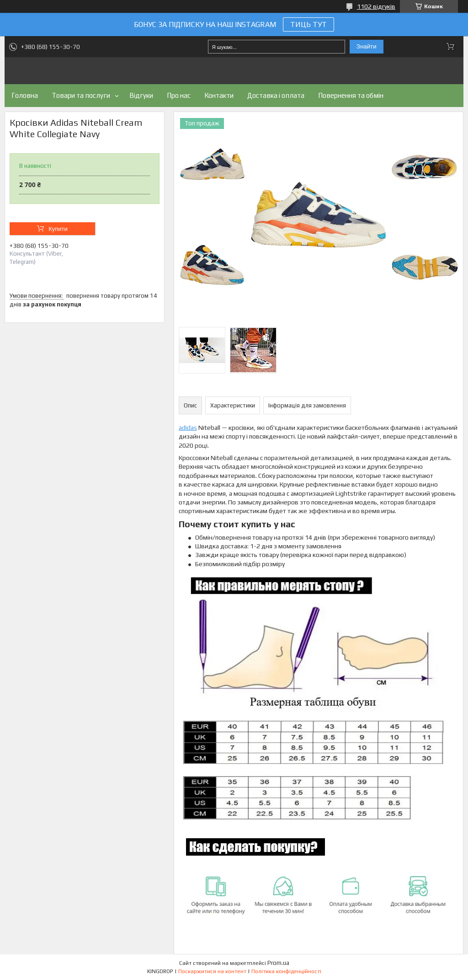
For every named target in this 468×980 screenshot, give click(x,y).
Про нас (179, 95)
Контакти (219, 95)
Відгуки (141, 95)
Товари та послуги (81, 95)
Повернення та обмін (351, 95)
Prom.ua (278, 963)
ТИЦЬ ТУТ (308, 24)
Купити (58, 229)
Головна (25, 95)
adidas (188, 428)
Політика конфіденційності (286, 971)
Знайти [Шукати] (367, 46)
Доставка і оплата (276, 95)
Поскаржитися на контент (212, 971)
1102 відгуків (376, 6)
